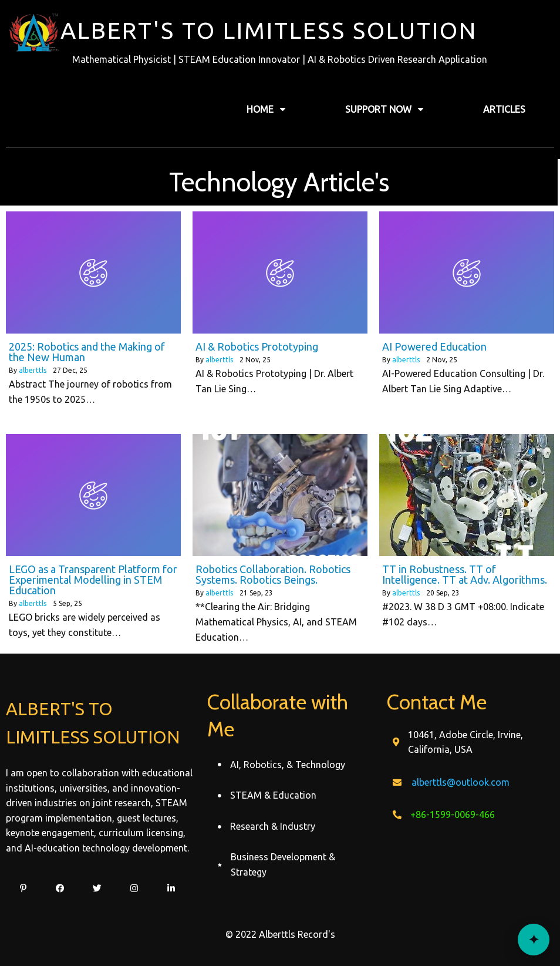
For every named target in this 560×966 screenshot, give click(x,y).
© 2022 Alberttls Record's (280, 934)
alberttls (33, 370)
